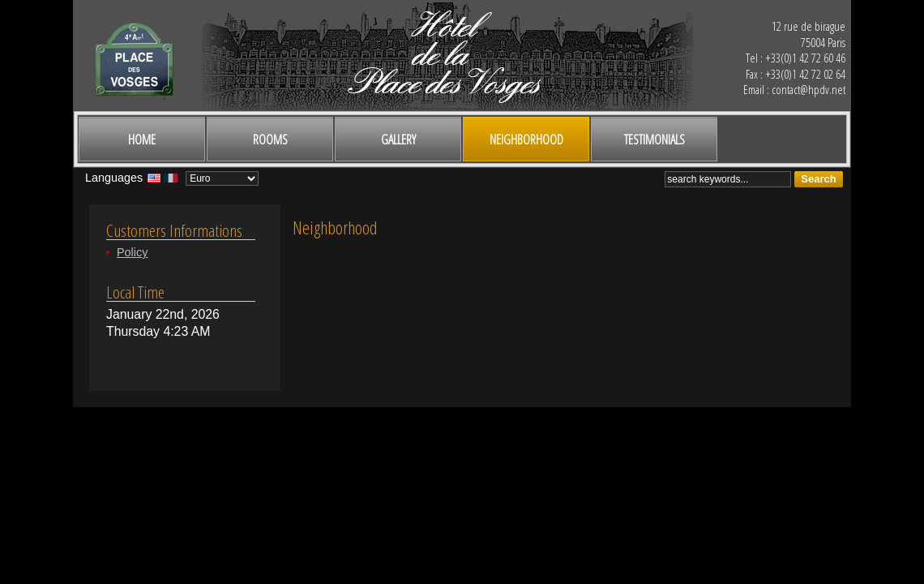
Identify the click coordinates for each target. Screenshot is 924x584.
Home (142, 140)
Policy (132, 252)
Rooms (270, 140)
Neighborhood (526, 140)
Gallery (398, 140)
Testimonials (654, 140)
